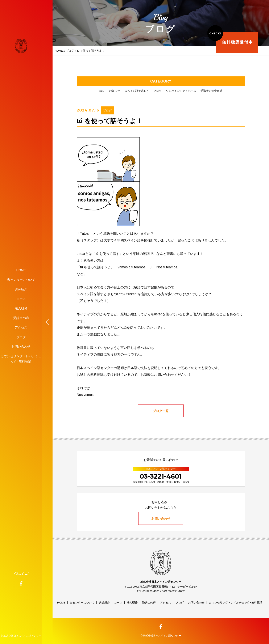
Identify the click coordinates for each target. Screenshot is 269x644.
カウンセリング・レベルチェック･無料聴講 (21, 359)
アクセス (21, 327)
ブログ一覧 (161, 412)
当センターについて (21, 279)
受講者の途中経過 (211, 92)
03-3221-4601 (161, 476)
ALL (102, 92)
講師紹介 (21, 289)
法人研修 (21, 308)
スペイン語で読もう (137, 92)
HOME (21, 270)
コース (21, 299)
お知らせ (115, 92)
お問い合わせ (21, 346)
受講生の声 (21, 318)
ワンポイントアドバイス (181, 92)
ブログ (21, 337)
